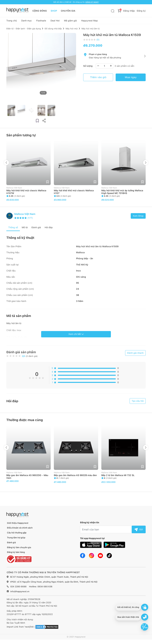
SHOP (54, 11)
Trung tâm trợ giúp (16, 539)
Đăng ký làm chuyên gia (19, 549)
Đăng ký (141, 11)
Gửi (139, 531)
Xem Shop (138, 217)
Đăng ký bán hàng (16, 553)
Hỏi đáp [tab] (49, 229)
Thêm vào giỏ (98, 78)
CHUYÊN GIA (68, 11)
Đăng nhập (129, 11)
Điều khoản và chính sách (20, 529)
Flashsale (41, 22)
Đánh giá (11, 544)
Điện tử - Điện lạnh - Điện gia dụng (24, 30)
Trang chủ (12, 22)
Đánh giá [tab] (36, 229)
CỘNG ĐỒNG (40, 11)
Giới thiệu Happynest (18, 524)
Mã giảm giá (70, 22)
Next (146, 164)
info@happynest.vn (20, 593)
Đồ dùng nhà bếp (53, 30)
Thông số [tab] (13, 229)
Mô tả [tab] (25, 229)
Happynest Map (90, 22)
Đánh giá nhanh (135, 354)
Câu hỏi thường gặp (17, 534)
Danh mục (27, 22)
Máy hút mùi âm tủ (91, 30)
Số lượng (88, 67)
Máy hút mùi (72, 30)
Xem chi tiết (76, 335)
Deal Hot (55, 22)
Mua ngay (131, 78)
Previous (6, 164)
